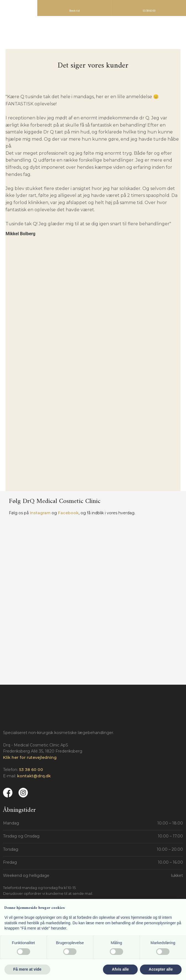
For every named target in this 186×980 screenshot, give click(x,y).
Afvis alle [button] (120, 969)
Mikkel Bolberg (20, 234)
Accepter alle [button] (161, 969)
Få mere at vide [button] (27, 969)
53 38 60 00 (31, 770)
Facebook (68, 513)
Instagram (40, 513)
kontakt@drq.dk (34, 776)
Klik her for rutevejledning (30, 757)
